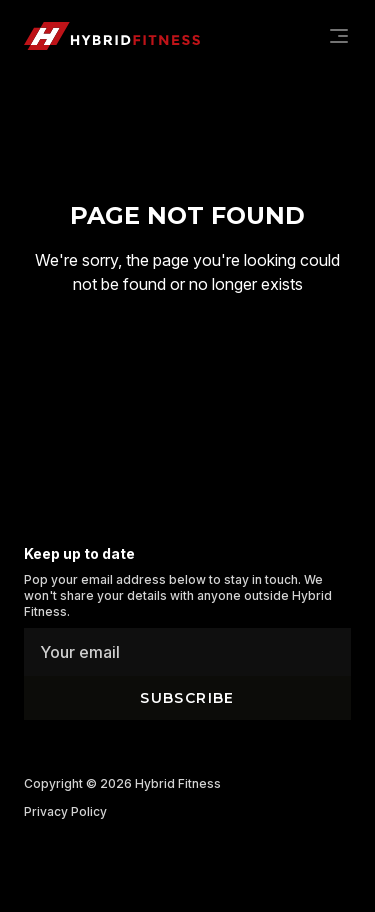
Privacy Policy (65, 811)
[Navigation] (339, 36)
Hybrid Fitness (178, 783)
